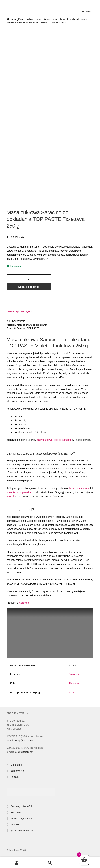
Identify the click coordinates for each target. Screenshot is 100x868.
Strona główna (17, 19)
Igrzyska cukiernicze (22, 831)
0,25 (71, 693)
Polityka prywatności (22, 819)
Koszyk (15, 777)
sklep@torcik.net (24, 740)
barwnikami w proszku (19, 492)
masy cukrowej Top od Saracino (54, 440)
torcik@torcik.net (24, 752)
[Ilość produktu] (29, 279)
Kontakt (15, 825)
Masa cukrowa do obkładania (66, 19)
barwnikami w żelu (79, 488)
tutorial (10, 496)
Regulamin (16, 813)
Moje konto (17, 765)
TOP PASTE (33, 328)
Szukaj (50, 863)
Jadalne (30, 19)
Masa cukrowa (43, 19)
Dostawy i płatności (21, 806)
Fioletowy (74, 683)
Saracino (21, 328)
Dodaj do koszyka (29, 287)
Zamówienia (17, 771)
